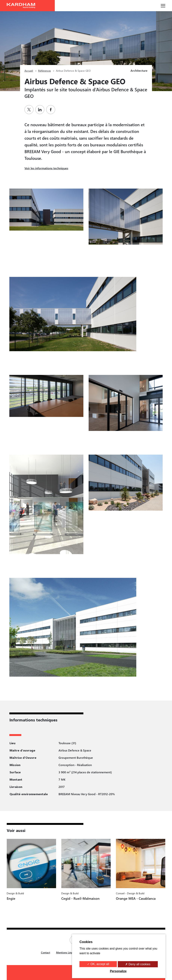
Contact (46, 952)
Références (44, 71)
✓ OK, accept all (98, 964)
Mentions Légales (66, 952)
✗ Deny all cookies (138, 964)
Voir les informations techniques (46, 168)
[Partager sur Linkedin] (41, 110)
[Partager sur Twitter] (30, 110)
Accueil (29, 71)
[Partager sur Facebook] (52, 110)
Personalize (118, 971)
